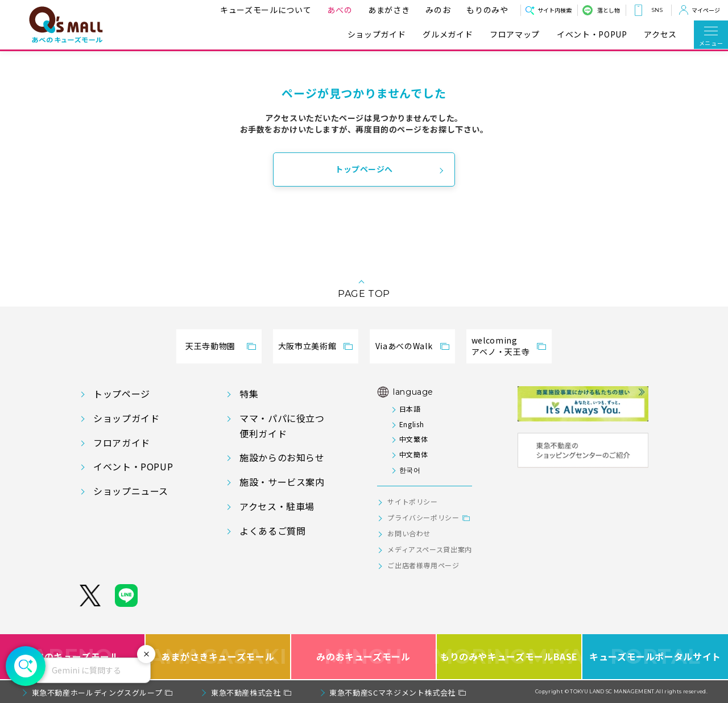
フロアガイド (122, 443)
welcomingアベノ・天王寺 (500, 346)
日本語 (410, 409)
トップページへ (364, 169)
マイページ (706, 10)
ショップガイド (377, 34)
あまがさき (385, 10)
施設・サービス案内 (282, 482)
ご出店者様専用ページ (423, 565)
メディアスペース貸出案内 (430, 549)
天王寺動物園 (210, 346)
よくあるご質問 (272, 531)
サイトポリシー (412, 501)
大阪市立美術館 (307, 346)
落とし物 (609, 10)
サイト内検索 (555, 10)
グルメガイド (448, 34)
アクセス (660, 34)
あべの (336, 10)
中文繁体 (414, 439)
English (411, 424)
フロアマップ (515, 34)
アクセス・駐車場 (277, 506)
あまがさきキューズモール (218, 657)
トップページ (122, 394)
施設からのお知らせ (282, 457)
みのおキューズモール (363, 657)
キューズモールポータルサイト (655, 657)
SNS (657, 10)
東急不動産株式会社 (246, 692)
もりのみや (484, 10)
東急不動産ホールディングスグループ (97, 692)
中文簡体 (414, 454)
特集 (249, 394)
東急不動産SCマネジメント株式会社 (392, 692)
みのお (435, 10)
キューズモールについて (262, 10)
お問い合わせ (409, 533)
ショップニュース (131, 491)
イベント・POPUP (592, 34)
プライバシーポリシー (423, 517)
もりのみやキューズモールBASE (510, 657)
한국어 (410, 470)
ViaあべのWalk (404, 346)
